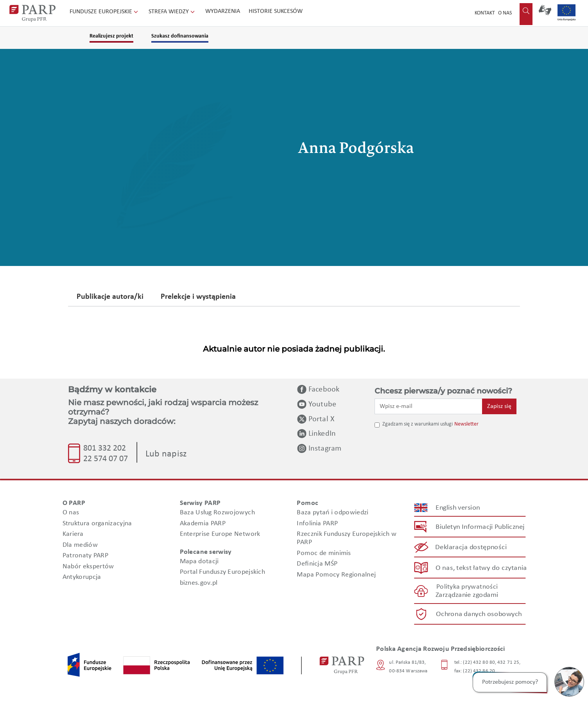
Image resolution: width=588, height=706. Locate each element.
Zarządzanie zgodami (467, 595)
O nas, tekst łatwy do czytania (481, 568)
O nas (505, 13)
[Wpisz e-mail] (428, 406)
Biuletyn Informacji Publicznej (480, 527)
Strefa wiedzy (172, 12)
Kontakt (485, 13)
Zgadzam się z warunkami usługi (418, 424)
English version (458, 508)
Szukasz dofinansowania (180, 36)
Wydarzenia (223, 11)
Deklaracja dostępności (471, 547)
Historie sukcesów (276, 11)
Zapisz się (499, 406)
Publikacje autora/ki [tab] (110, 297)
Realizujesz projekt (111, 36)
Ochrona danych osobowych (479, 614)
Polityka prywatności (467, 587)
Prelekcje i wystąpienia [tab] (198, 297)
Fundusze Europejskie (105, 12)
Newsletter (466, 424)
